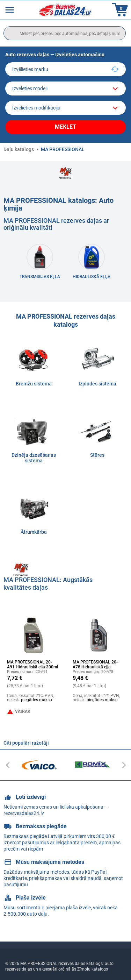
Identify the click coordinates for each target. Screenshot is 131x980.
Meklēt (65, 127)
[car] (65, 108)
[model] (65, 88)
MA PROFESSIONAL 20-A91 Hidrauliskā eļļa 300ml (32, 665)
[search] (65, 33)
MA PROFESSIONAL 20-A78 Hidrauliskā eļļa (95, 665)
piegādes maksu (37, 700)
